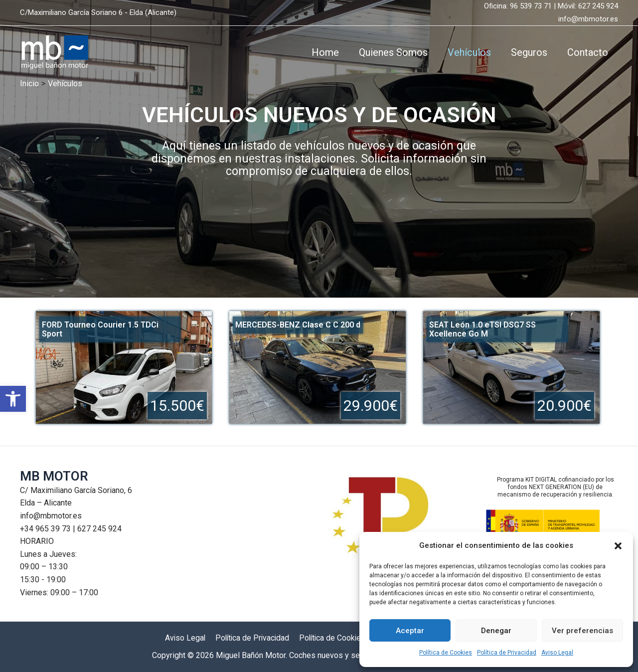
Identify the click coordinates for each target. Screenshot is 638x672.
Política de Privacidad (507, 653)
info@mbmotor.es (588, 19)
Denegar (496, 631)
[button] (13, 403)
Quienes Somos (393, 52)
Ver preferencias (582, 631)
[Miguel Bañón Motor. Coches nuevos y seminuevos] (54, 52)
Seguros (529, 52)
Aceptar (410, 631)
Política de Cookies (446, 653)
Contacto (588, 52)
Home (325, 52)
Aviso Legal (557, 653)
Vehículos (469, 52)
